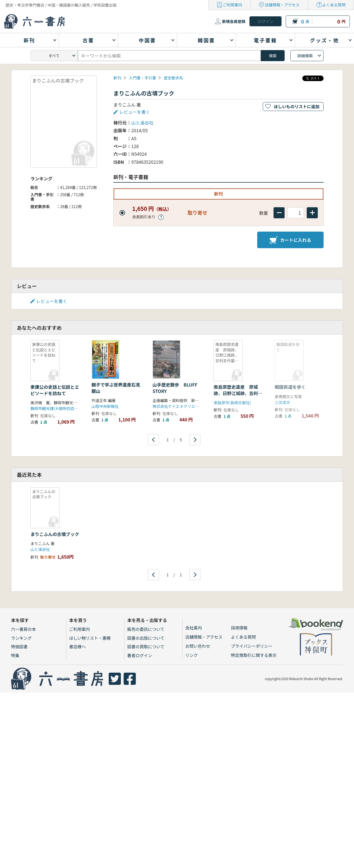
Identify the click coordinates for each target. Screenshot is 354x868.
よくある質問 (334, 5)
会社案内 (194, 628)
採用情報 (239, 628)
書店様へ (77, 647)
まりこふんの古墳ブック (55, 534)
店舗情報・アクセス (282, 5)
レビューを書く (135, 112)
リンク (192, 655)
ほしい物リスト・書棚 (90, 638)
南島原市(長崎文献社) (232, 403)
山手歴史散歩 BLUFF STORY (177, 388)
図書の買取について (146, 647)
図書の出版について (146, 638)
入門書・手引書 (142, 78)
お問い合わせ (198, 646)
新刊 (117, 78)
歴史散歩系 (173, 78)
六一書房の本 (24, 629)
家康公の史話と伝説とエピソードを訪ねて (55, 390)
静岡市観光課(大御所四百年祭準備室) (63, 408)
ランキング (21, 638)
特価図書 (19, 647)
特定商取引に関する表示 (254, 655)
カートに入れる (290, 240)
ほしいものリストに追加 (297, 106)
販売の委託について (146, 629)
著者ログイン (140, 655)
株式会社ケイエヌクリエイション (182, 406)
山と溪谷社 (142, 123)
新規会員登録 (234, 21)
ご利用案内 (233, 5)
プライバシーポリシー (252, 646)
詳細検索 (305, 56)
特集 (15, 655)
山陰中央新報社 (105, 406)
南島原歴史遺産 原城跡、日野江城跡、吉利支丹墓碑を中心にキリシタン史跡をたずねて (238, 396)
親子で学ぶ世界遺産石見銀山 (116, 388)
